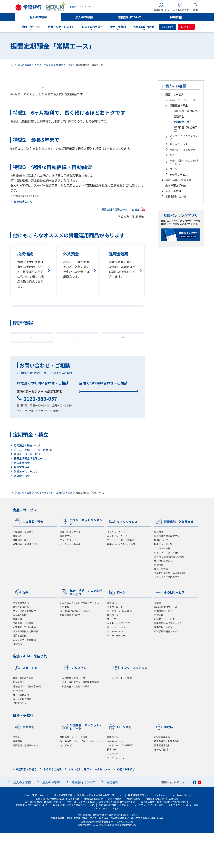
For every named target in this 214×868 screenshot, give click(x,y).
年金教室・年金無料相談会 (76, 721)
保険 (172, 155)
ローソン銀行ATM (22, 734)
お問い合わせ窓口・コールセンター (89, 804)
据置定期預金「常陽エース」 (31, 493)
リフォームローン (116, 662)
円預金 (16, 772)
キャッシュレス (179, 144)
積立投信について (163, 596)
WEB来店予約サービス (74, 713)
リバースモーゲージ (117, 670)
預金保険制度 (134, 834)
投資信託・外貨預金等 (183, 150)
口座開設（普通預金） (187, 111)
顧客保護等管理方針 (138, 830)
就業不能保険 (20, 670)
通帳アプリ (66, 571)
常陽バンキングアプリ (71, 567)
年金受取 (65, 642)
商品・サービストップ (183, 100)
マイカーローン (115, 642)
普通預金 (179, 116)
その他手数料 (161, 784)
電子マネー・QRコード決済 (121, 579)
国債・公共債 (161, 604)
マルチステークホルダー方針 (183, 840)
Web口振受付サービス (166, 642)
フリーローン (114, 654)
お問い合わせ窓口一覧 (34, 407)
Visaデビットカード (117, 571)
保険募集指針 (115, 834)
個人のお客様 (38, 17)
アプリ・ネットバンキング (184, 137)
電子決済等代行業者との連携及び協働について (165, 837)
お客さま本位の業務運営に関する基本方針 (58, 834)
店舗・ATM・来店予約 (178, 180)
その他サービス (179, 174)
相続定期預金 (22, 502)
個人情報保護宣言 (63, 830)
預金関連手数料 (162, 780)
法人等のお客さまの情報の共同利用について (100, 830)
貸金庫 (158, 638)
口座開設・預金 (179, 105)
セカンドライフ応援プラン (168, 612)
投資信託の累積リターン (25, 780)
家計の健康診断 (21, 642)
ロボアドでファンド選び (167, 587)
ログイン (186, 27)
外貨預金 (159, 600)
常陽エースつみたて (26, 506)
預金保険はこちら (24, 208)
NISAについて (161, 575)
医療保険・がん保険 (23, 658)
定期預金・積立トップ (27, 480)
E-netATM (18, 726)
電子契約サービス (163, 662)
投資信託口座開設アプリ (167, 571)
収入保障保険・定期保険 (25, 666)
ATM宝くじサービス (164, 654)
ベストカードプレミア (118, 658)
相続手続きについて (70, 650)
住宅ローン (113, 638)
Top (12, 65)
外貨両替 (159, 650)
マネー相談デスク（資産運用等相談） (81, 717)
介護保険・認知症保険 (24, 662)
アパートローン (115, 666)
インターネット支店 (70, 579)
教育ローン (113, 650)
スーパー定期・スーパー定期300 (33, 485)
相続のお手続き (126, 804)
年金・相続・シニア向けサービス (184, 162)
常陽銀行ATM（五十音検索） (28, 721)
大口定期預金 (22, 498)
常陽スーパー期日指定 (27, 489)
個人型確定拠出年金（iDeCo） (76, 646)
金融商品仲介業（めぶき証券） (170, 608)
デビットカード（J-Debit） (121, 575)
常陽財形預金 (22, 511)
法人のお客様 (84, 17)
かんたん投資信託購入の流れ (169, 592)
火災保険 (17, 679)
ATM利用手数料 (162, 772)
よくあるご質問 (63, 407)
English (116, 843)
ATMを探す (18, 717)
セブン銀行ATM (21, 730)
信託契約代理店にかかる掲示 (114, 840)
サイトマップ (100, 843)
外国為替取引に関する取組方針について (73, 840)
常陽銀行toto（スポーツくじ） (170, 658)
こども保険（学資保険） (25, 675)
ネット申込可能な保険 (24, 646)
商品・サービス (175, 94)
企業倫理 (174, 834)
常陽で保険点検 (21, 638)
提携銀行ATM (20, 738)
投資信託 (159, 567)
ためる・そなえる (44, 65)
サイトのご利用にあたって (35, 830)
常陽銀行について (130, 17)
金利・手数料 (173, 191)
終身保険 (17, 654)
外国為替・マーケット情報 (74, 772)
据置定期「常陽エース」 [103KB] (121, 216)
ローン (173, 169)
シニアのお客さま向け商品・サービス (79, 638)
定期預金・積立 (64, 65)
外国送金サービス (163, 646)
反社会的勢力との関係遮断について (43, 837)
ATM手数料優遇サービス (167, 666)
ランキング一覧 (162, 583)
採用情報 (176, 17)
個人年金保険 (20, 650)
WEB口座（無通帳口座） (185, 129)
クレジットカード (116, 567)
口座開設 (167, 27)
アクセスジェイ (68, 575)
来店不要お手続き (176, 185)
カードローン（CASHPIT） (121, 646)
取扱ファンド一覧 (163, 579)
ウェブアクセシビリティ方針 (149, 840)
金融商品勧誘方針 (94, 834)
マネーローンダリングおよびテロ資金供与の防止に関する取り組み (101, 837)
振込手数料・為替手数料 (167, 776)
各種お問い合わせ (176, 196)
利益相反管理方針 (155, 834)
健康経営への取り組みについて (32, 840)
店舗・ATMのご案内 (23, 713)
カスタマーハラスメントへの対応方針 (173, 830)
